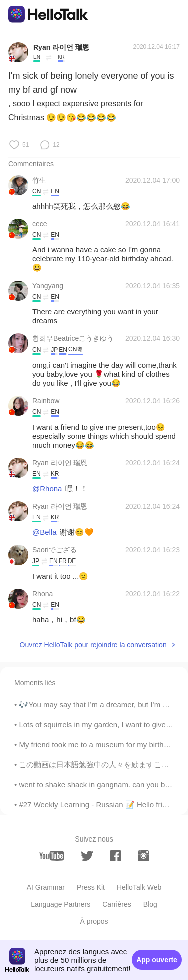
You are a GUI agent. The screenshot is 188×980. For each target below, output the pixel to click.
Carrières (117, 904)
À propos (94, 921)
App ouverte (157, 960)
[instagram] (144, 856)
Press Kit (91, 887)
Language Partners (60, 904)
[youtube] (52, 856)
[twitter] (87, 856)
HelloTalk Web (139, 887)
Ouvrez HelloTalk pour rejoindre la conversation (93, 645)
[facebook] (116, 856)
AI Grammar (46, 887)
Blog (150, 904)
